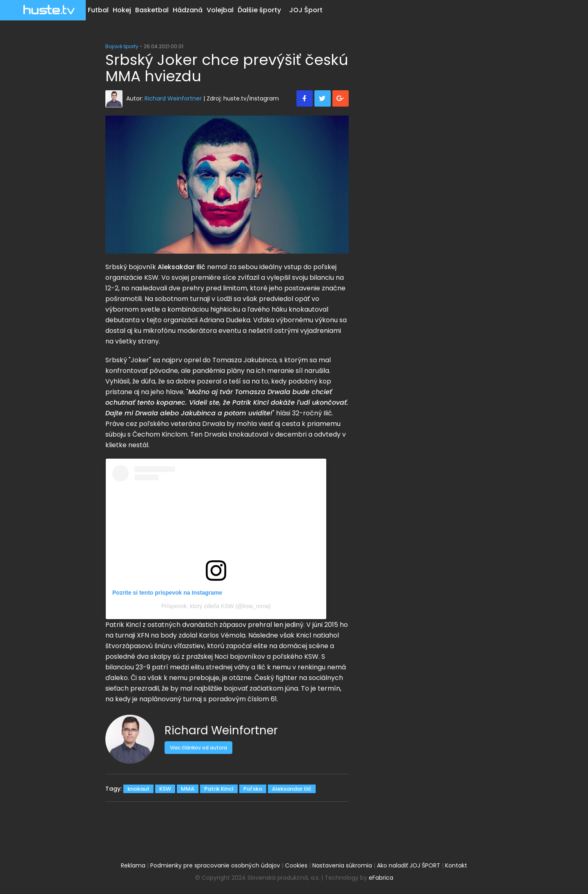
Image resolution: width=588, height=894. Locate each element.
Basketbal (152, 10)
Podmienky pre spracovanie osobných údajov (215, 865)
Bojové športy (122, 46)
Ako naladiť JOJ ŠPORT (409, 865)
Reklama (133, 865)
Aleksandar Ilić (292, 789)
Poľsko (253, 789)
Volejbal (220, 10)
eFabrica (381, 878)
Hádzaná (188, 10)
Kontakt (456, 865)
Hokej (122, 10)
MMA (188, 789)
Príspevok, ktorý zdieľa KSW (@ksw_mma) (216, 606)
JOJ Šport (306, 10)
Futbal (98, 10)
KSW (165, 789)
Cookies (296, 865)
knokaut (138, 789)
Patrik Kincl (219, 789)
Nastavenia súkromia (342, 865)
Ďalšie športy (259, 10)
